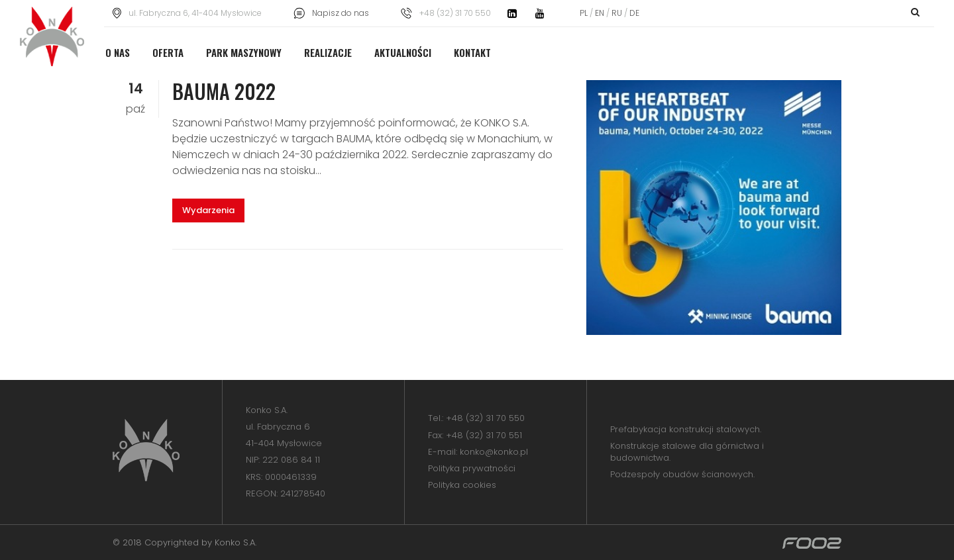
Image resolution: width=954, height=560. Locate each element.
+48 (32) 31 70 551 (484, 435)
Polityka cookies (462, 485)
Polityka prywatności (472, 468)
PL (585, 13)
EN (600, 13)
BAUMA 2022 (224, 91)
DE (633, 13)
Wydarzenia (208, 210)
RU (617, 13)
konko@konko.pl (494, 452)
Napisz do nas (341, 13)
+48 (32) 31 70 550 (485, 418)
